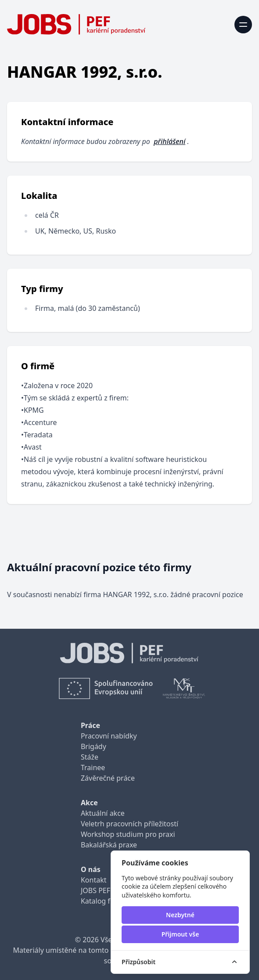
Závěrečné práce (108, 778)
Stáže (90, 757)
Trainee (93, 767)
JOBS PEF (95, 890)
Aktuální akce (103, 813)
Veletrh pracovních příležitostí (129, 824)
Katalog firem (103, 901)
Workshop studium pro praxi (128, 834)
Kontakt (94, 880)
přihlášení (169, 141)
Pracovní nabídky (109, 736)
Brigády (94, 746)
